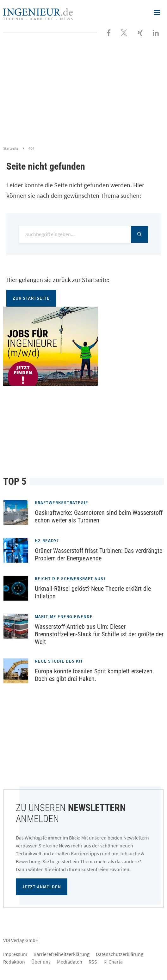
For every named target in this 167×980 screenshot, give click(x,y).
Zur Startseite (31, 298)
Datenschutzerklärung (120, 954)
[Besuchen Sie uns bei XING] (140, 32)
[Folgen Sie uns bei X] (124, 32)
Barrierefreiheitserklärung (62, 954)
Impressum (15, 954)
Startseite (11, 148)
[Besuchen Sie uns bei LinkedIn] (156, 32)
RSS (93, 962)
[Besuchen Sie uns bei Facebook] (109, 32)
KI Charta (113, 962)
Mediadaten (70, 962)
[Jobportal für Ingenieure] (83, 346)
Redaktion (14, 962)
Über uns (41, 962)
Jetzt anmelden (42, 887)
